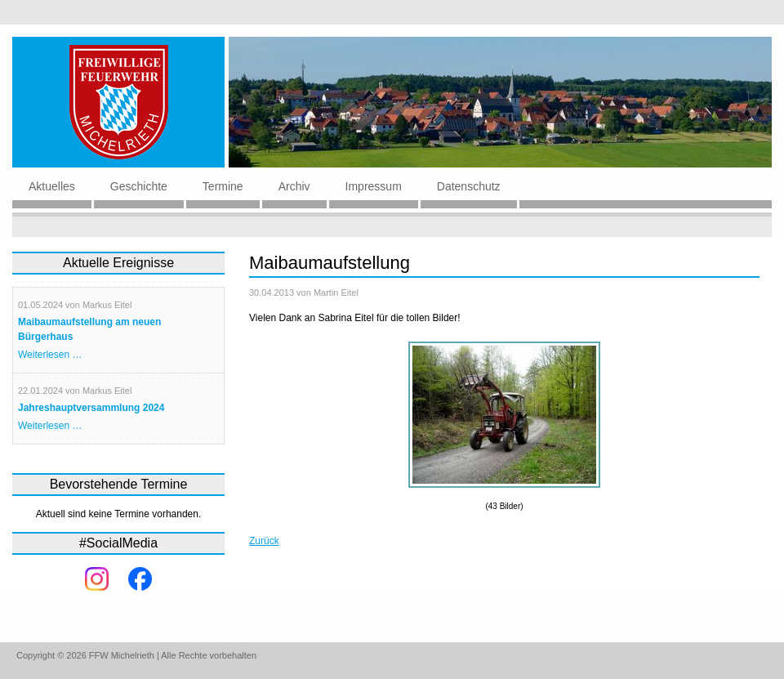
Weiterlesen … (50, 355)
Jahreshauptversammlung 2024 (91, 408)
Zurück (264, 541)
